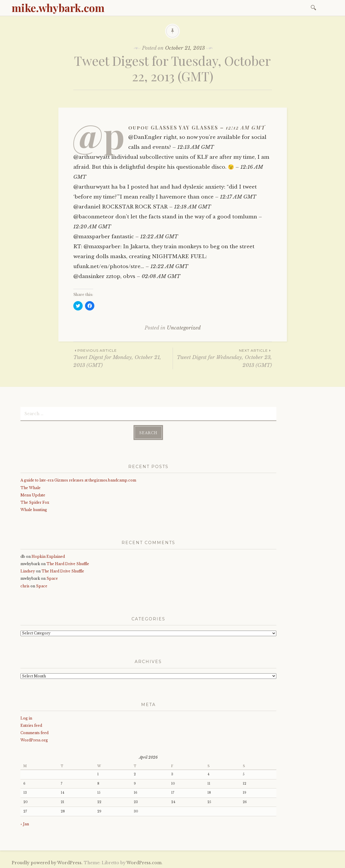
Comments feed (34, 732)
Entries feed (31, 724)
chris (25, 585)
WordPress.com (144, 862)
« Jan (25, 823)
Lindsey (28, 570)
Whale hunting (34, 509)
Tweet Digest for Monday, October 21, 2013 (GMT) (123, 358)
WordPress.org (34, 739)
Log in (26, 717)
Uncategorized (184, 328)
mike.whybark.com (58, 8)
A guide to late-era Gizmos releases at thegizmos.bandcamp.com (78, 479)
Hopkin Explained (48, 555)
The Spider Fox (35, 501)
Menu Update (33, 494)
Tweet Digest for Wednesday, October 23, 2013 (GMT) (222, 358)
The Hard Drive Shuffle (68, 563)
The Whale (31, 486)
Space (52, 577)
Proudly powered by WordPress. (47, 862)
